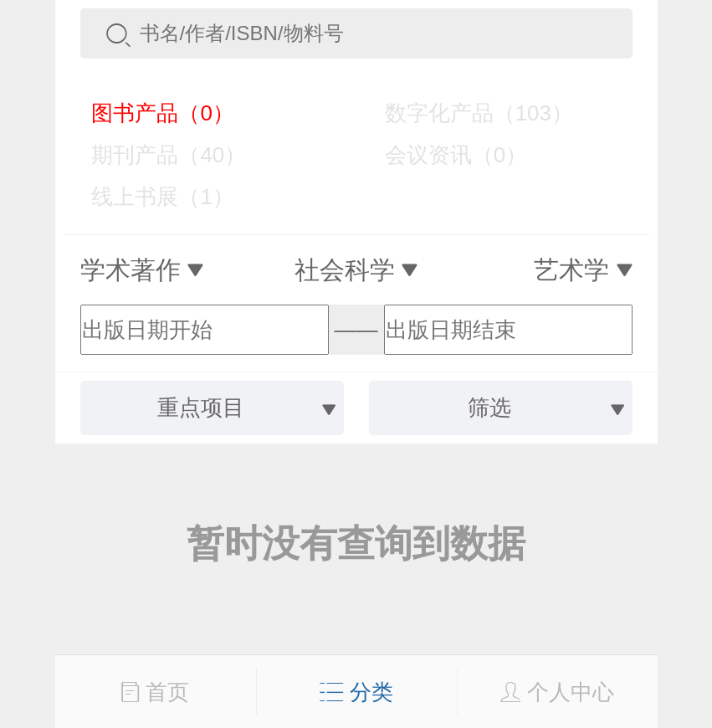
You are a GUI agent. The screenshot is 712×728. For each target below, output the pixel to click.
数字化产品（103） (467, 113)
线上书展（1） (151, 197)
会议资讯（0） (444, 155)
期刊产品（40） (157, 155)
